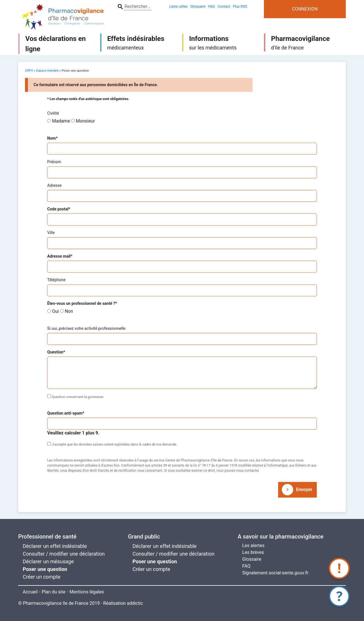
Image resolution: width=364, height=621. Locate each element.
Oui (55, 311)
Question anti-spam (66, 413)
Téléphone (56, 280)
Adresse (54, 185)
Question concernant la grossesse (77, 397)
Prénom (54, 162)
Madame (61, 121)
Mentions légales (87, 592)
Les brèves (253, 552)
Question (56, 352)
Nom (52, 138)
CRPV (29, 71)
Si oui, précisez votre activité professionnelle (86, 328)
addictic (135, 603)
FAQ (246, 566)
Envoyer (304, 489)
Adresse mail (60, 256)
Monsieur (85, 121)
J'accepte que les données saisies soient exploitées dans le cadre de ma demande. (114, 444)
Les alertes (253, 546)
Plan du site (54, 592)
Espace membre (47, 71)
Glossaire (252, 559)
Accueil (30, 592)
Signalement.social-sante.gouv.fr (275, 573)
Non (69, 311)
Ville (51, 233)
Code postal (59, 209)
